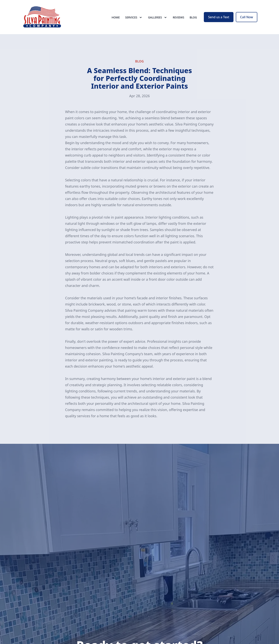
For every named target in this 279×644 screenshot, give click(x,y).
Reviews (179, 17)
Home (116, 17)
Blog (193, 17)
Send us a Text (219, 17)
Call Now (247, 17)
